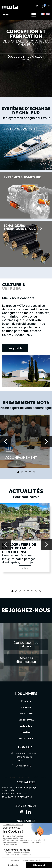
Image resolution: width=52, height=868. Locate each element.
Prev (6, 441)
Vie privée (35, 770)
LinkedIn (29, 804)
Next (46, 441)
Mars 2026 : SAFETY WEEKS (17, 789)
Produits (26, 693)
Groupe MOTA (26, 712)
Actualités (26, 718)
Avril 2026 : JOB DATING (15, 786)
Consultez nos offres (26, 637)
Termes (44, 770)
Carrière (26, 725)
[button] (15, 348)
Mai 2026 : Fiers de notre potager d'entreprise (19, 548)
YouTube (22, 804)
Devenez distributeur (26, 652)
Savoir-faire (26, 706)
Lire (25, 568)
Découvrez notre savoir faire (26, 58)
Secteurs (26, 700)
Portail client (26, 731)
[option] (26, 48)
